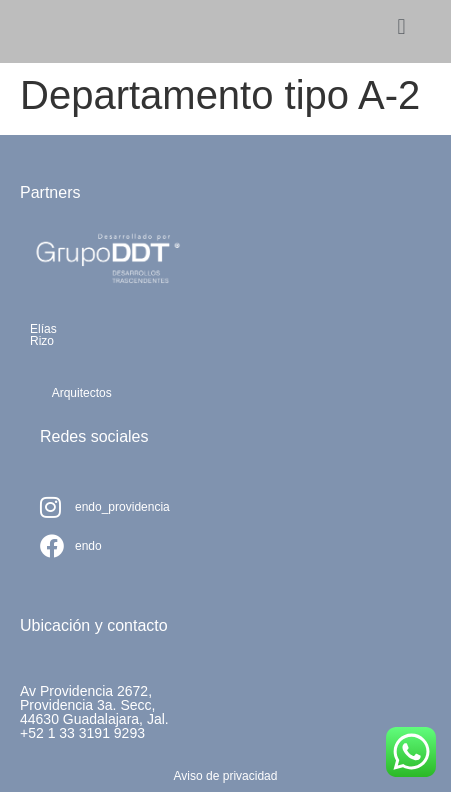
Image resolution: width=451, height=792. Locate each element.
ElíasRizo (43, 335)
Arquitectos (82, 393)
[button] (401, 26)
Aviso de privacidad (226, 776)
